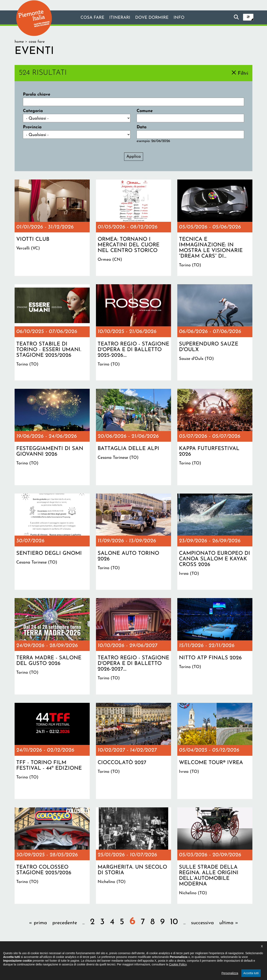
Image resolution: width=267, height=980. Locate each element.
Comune (145, 111)
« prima (38, 923)
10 (174, 922)
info (179, 18)
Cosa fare (92, 18)
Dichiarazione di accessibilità (111, 954)
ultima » (229, 923)
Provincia (32, 127)
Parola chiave (37, 95)
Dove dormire (152, 18)
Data (142, 127)
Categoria (33, 111)
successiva (202, 923)
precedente (65, 923)
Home (19, 42)
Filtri (243, 73)
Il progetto (73, 954)
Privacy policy (151, 954)
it (248, 17)
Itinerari (120, 18)
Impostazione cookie (184, 954)
